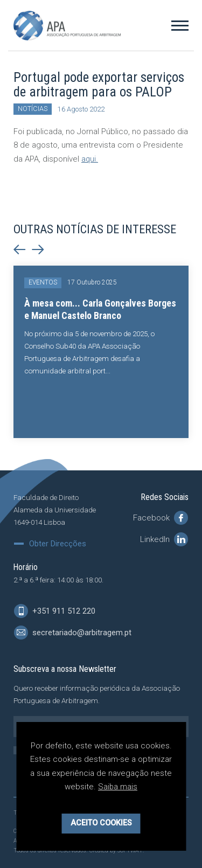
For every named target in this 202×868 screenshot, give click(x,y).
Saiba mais (118, 787)
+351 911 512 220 (55, 611)
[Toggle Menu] (180, 25)
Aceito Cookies (101, 823)
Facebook (161, 518)
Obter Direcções (58, 544)
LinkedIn (164, 539)
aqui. (90, 159)
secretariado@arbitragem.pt (73, 633)
